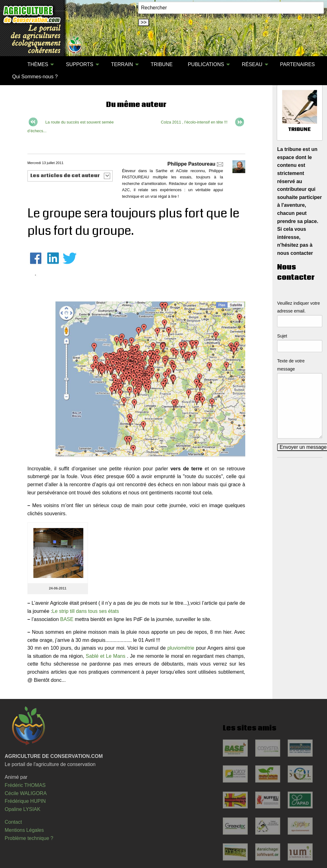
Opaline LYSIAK (22, 809)
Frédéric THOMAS (25, 785)
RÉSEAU (252, 64)
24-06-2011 (58, 588)
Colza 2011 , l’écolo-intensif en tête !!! (194, 122)
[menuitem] (12, 65)
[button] (70, 176)
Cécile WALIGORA (26, 793)
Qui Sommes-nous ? (35, 77)
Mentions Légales (24, 830)
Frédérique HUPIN (25, 801)
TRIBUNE (162, 64)
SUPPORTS (80, 64)
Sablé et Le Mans (106, 656)
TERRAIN (122, 64)
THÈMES (38, 64)
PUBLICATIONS (206, 64)
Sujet (282, 336)
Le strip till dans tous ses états (85, 611)
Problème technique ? (29, 838)
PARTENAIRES (298, 64)
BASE (67, 619)
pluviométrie (181, 648)
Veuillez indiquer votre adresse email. (298, 307)
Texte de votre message (291, 365)
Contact (13, 822)
